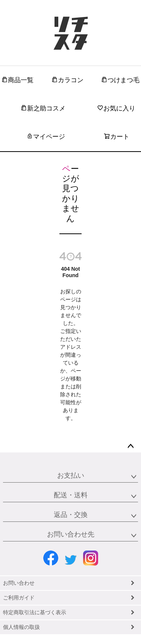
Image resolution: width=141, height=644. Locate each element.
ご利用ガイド (19, 598)
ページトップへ (130, 446)
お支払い (71, 475)
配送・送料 (71, 495)
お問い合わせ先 (71, 534)
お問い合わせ (19, 583)
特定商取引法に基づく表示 (35, 612)
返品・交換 (71, 515)
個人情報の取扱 (21, 627)
